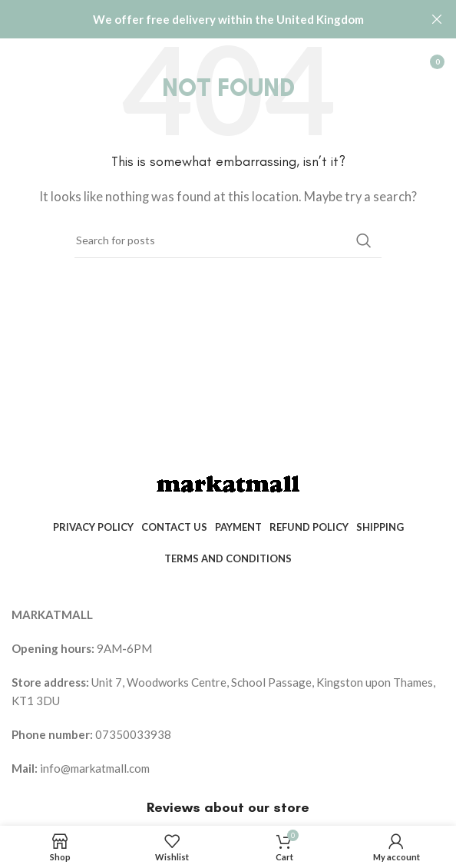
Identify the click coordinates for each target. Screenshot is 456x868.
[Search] (228, 240)
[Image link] (228, 483)
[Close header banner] (437, 19)
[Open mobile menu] (19, 61)
